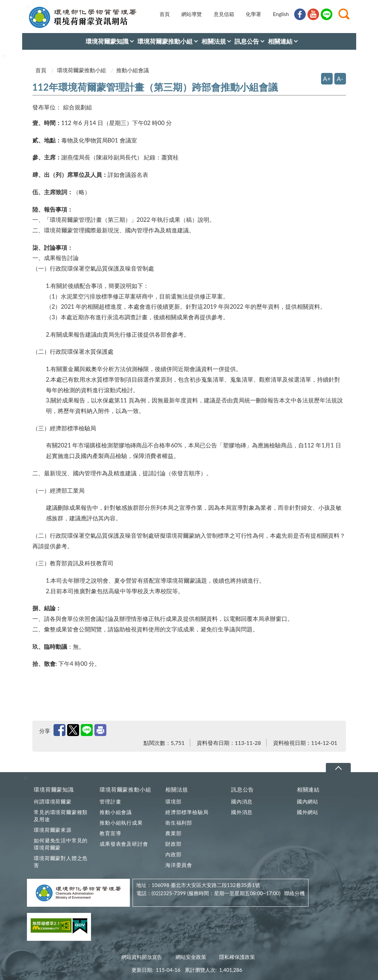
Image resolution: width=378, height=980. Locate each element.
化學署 (253, 14)
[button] (344, 14)
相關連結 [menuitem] (280, 41)
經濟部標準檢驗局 (187, 812)
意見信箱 (224, 14)
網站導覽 (192, 14)
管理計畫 (110, 801)
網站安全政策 (191, 957)
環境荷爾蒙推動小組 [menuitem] (165, 41)
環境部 (173, 801)
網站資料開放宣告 (142, 957)
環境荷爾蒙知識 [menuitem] (107, 41)
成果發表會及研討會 (124, 844)
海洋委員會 (179, 865)
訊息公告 (243, 789)
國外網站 (308, 812)
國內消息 (242, 801)
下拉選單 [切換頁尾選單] (338, 768)
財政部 (173, 844)
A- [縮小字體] (340, 79)
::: (28, 6)
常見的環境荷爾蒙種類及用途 (61, 816)
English (281, 14)
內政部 (173, 854)
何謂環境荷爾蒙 (53, 801)
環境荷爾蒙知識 (54, 789)
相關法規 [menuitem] (214, 41)
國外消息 (242, 812)
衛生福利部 (179, 823)
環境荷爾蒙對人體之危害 (61, 862)
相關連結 (308, 789)
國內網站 (308, 801)
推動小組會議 (116, 812)
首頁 (165, 14)
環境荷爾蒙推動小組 (81, 70)
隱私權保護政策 (237, 957)
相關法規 (177, 789)
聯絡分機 (294, 893)
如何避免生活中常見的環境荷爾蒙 (61, 844)
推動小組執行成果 (121, 823)
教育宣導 (110, 833)
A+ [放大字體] (327, 79)
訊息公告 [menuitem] (247, 41)
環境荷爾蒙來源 (53, 830)
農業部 (173, 833)
